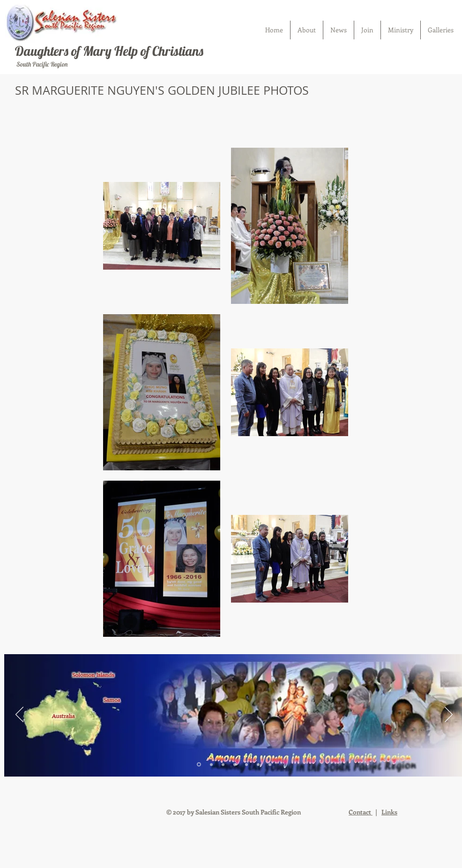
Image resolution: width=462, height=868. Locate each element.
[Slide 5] (246, 764)
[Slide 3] (223, 764)
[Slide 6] (258, 764)
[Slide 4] (235, 764)
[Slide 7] (270, 764)
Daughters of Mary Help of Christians (109, 51)
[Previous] (19, 715)
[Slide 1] (199, 765)
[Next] (449, 715)
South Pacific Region (41, 64)
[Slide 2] (211, 764)
